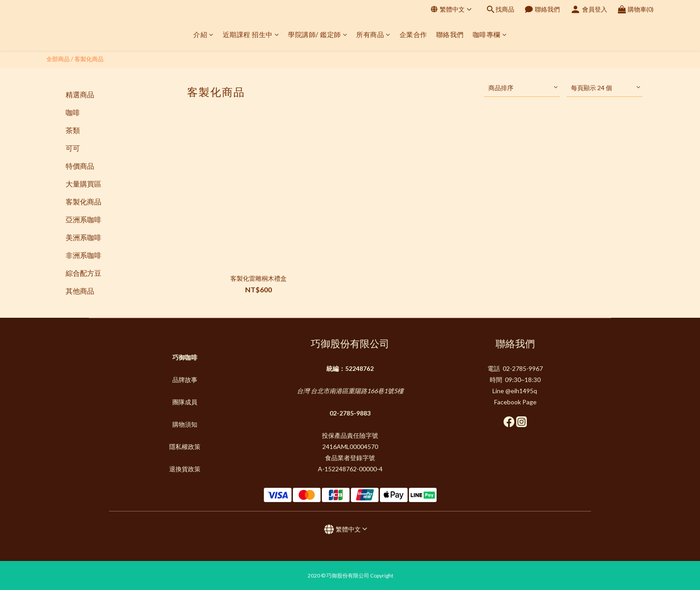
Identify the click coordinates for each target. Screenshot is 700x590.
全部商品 (58, 59)
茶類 (73, 130)
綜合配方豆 (83, 273)
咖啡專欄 (490, 34)
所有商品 (373, 34)
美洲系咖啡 (83, 237)
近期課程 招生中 (251, 34)
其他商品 (80, 291)
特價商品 (80, 166)
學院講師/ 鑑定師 (318, 34)
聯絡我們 (450, 34)
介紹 (204, 34)
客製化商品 (89, 59)
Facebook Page (515, 402)
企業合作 (413, 34)
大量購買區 (83, 184)
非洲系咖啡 (83, 255)
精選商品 (80, 94)
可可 (73, 148)
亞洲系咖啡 (83, 219)
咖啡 (73, 112)
